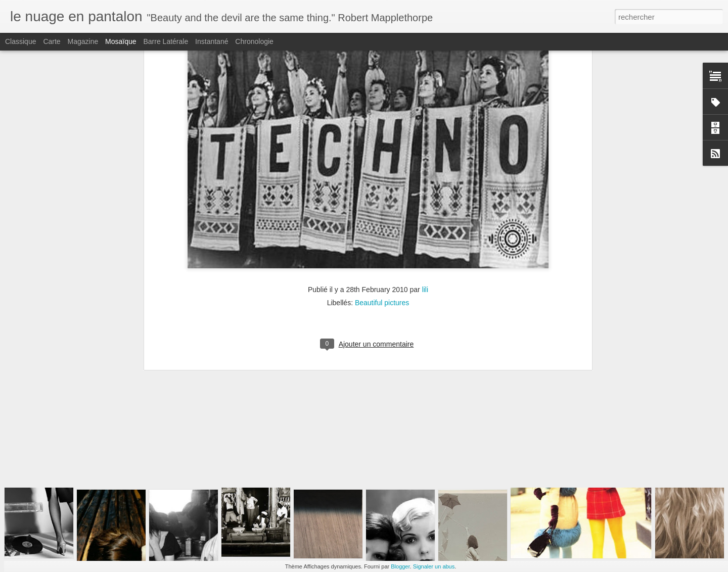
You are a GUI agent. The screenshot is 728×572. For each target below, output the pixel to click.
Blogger (400, 566)
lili (425, 155)
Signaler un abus (434, 566)
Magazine (83, 41)
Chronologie (254, 41)
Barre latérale (166, 41)
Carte (52, 41)
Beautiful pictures (382, 168)
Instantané (212, 41)
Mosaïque (121, 41)
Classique (20, 41)
